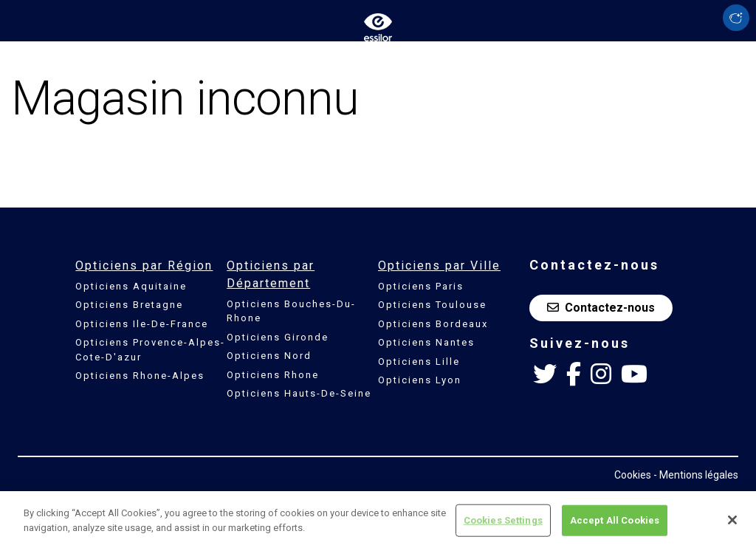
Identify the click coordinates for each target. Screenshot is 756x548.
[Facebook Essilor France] (574, 374)
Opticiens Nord (269, 356)
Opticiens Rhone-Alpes (140, 376)
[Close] (732, 524)
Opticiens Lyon (420, 380)
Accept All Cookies (615, 524)
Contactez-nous (601, 308)
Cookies (633, 475)
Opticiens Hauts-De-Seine (299, 393)
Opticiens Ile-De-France (142, 324)
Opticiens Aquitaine (131, 286)
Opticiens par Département (271, 274)
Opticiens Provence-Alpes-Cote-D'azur (150, 350)
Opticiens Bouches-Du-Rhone (291, 311)
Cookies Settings (503, 524)
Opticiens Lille (419, 362)
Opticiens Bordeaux (433, 324)
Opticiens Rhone (273, 375)
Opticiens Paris (421, 286)
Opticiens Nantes (426, 342)
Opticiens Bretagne (129, 305)
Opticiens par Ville (439, 266)
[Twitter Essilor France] (545, 374)
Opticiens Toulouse (432, 305)
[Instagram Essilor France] (601, 374)
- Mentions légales (696, 475)
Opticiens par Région (144, 266)
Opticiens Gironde (278, 337)
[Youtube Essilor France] (634, 374)
